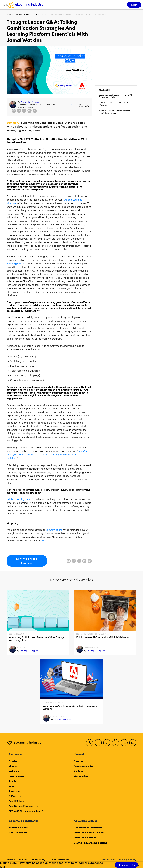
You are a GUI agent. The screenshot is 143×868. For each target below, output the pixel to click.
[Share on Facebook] (14, 111)
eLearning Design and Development (93, 634)
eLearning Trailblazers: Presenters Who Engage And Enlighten (116, 96)
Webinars (14, 771)
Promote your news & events (89, 833)
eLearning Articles (18, 634)
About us (78, 761)
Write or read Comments (27, 561)
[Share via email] (29, 111)
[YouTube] (115, 743)
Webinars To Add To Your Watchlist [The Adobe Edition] (114, 112)
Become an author (19, 828)
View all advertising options (92, 843)
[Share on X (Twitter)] (19, 111)
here (43, 541)
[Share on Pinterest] (35, 111)
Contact (78, 771)
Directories (15, 791)
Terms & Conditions (17, 860)
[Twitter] (98, 743)
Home (9, 14)
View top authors (18, 833)
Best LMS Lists (16, 801)
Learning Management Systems (28, 14)
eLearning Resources (53, 703)
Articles (13, 761)
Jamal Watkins (54, 530)
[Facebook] (90, 743)
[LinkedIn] (107, 743)
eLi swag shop (81, 776)
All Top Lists (15, 796)
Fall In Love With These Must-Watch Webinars (114, 104)
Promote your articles (85, 838)
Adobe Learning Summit (20, 499)
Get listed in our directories (88, 828)
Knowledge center (83, 766)
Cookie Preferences (59, 860)
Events (12, 781)
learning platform (16, 264)
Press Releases (16, 776)
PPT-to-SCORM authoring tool (26, 811)
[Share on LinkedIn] (24, 111)
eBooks (13, 766)
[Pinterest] (124, 743)
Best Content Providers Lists (24, 806)
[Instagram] (133, 743)
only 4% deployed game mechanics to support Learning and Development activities (47, 455)
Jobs (11, 786)
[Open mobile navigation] (5, 5)
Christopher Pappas (30, 102)
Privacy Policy (38, 860)
